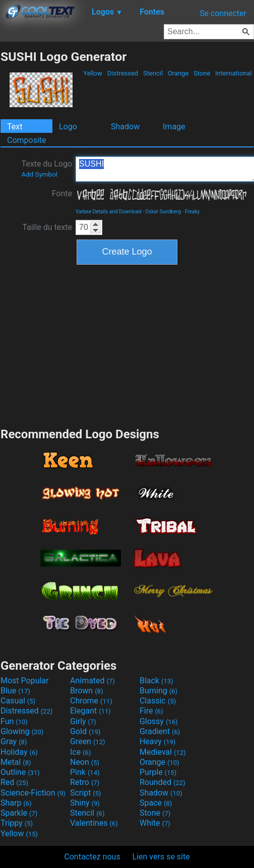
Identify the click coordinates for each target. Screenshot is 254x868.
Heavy (157, 741)
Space (156, 803)
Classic (158, 701)
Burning (158, 691)
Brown (86, 691)
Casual (18, 701)
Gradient (160, 731)
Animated (92, 681)
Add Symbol (39, 174)
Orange (178, 73)
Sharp (16, 803)
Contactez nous (92, 857)
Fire (151, 711)
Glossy (159, 721)
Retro (85, 782)
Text (15, 127)
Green (88, 741)
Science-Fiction (33, 793)
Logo (68, 127)
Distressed (123, 73)
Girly (83, 721)
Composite (27, 140)
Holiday (19, 752)
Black (156, 681)
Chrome (91, 701)
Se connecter (223, 13)
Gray (14, 741)
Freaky (192, 212)
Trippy (17, 823)
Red (14, 782)
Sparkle (19, 813)
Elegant (90, 711)
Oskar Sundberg (163, 212)
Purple (158, 772)
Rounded (163, 782)
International (234, 73)
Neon (85, 762)
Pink (85, 772)
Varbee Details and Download (108, 212)
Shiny (85, 803)
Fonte (62, 193)
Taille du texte (47, 227)
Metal (16, 762)
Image (174, 127)
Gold (85, 731)
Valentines (94, 823)
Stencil (153, 73)
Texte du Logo (47, 169)
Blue (15, 691)
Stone (202, 73)
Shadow (125, 127)
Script (86, 793)
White (155, 823)
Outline (20, 772)
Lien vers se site (161, 857)
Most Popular (25, 681)
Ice (80, 752)
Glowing (22, 731)
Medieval (163, 752)
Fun (14, 721)
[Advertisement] (127, 345)
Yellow (93, 73)
